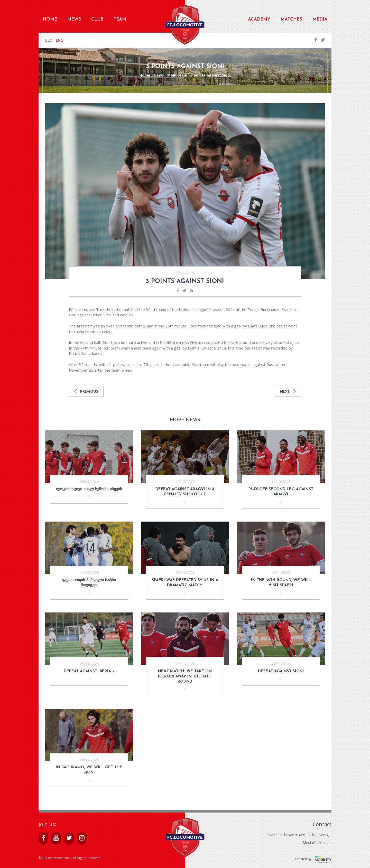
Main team (177, 75)
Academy (259, 19)
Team (120, 19)
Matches (291, 19)
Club (97, 19)
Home (50, 19)
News (74, 19)
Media (320, 19)
